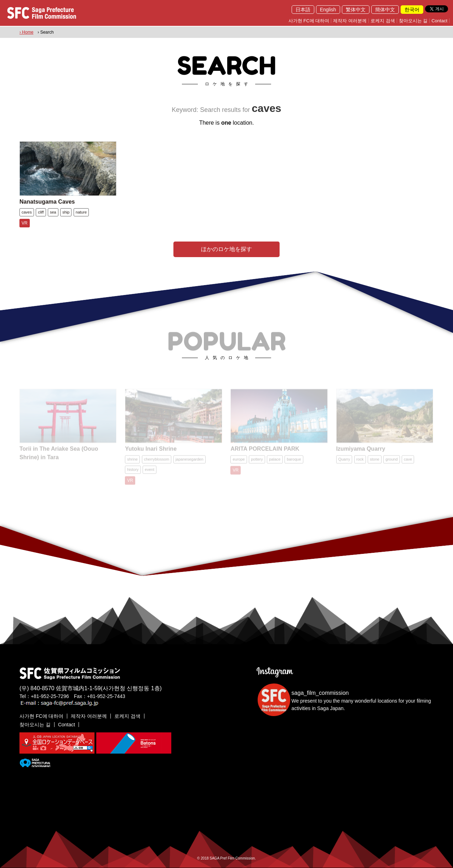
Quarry (344, 462)
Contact (439, 21)
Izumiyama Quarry (361, 452)
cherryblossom (157, 462)
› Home (26, 32)
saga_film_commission (320, 693)
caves (27, 212)
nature (81, 212)
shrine (132, 462)
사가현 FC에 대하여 (309, 21)
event (150, 472)
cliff (41, 212)
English (328, 10)
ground (391, 462)
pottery (257, 462)
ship (66, 212)
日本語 (303, 10)
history (133, 472)
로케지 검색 (383, 21)
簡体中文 (385, 10)
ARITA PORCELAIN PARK (265, 452)
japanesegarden (190, 462)
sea (53, 212)
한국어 (412, 10)
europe (239, 462)
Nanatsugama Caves (47, 202)
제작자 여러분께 (350, 21)
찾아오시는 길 (413, 21)
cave (408, 462)
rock (360, 462)
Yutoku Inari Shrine (151, 452)
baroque (294, 462)
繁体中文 (356, 10)
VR (25, 223)
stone (375, 462)
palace (275, 462)
